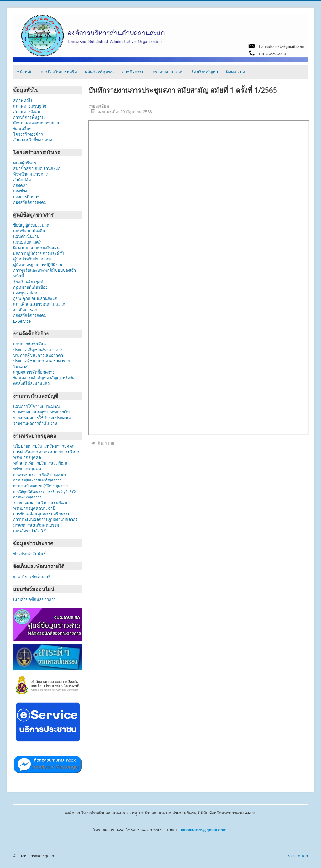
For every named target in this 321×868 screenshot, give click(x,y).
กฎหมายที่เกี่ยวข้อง (30, 287)
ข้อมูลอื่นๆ (27, 129)
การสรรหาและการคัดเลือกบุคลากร (40, 475)
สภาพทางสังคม (27, 112)
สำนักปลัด (34, 180)
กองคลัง (30, 185)
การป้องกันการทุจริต (59, 72)
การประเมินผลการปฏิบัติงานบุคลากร (41, 486)
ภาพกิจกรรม (133, 72)
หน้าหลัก (25, 72)
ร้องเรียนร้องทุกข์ (28, 282)
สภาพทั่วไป (23, 100)
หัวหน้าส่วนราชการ (30, 174)
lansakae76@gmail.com (204, 830)
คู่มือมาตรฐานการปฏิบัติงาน (38, 265)
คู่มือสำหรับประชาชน (32, 259)
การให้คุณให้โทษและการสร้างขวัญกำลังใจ (45, 492)
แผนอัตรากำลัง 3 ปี (30, 531)
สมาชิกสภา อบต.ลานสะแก (37, 168)
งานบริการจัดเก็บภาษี (32, 577)
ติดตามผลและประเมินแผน (36, 248)
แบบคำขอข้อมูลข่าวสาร (34, 600)
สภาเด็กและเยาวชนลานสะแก (39, 304)
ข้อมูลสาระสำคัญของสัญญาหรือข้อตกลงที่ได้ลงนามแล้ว (44, 381)
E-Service (22, 321)
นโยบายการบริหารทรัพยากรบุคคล (44, 446)
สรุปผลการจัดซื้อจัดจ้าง (34, 372)
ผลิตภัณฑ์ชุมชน (99, 72)
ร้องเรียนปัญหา (205, 72)
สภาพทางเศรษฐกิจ (30, 106)
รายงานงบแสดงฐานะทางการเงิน (42, 412)
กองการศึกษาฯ (26, 197)
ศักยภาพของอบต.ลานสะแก (37, 123)
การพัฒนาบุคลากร (27, 497)
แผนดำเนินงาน (26, 237)
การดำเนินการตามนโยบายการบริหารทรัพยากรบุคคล (46, 455)
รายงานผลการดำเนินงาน (35, 423)
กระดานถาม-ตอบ (168, 72)
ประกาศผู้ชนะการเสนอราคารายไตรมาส (42, 364)
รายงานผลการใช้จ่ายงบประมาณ (42, 418)
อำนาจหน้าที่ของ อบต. (33, 140)
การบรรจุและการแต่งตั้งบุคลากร (37, 480)
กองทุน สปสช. (26, 293)
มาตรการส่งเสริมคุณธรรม (36, 525)
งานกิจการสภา (26, 310)
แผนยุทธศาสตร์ (27, 242)
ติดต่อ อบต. (236, 72)
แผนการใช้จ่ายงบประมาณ (37, 406)
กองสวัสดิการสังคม (30, 202)
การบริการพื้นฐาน (29, 117)
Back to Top (297, 856)
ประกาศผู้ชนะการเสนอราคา (38, 355)
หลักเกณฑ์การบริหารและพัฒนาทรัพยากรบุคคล (41, 466)
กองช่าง (26, 191)
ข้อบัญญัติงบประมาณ (32, 225)
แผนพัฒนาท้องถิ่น (29, 231)
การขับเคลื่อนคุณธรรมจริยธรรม (42, 514)
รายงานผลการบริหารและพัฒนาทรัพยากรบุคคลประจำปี (41, 505)
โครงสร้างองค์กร (28, 134)
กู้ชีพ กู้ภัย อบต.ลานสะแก (35, 299)
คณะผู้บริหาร (25, 163)
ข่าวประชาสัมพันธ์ (31, 554)
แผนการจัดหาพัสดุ (29, 344)
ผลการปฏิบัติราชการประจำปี (38, 253)
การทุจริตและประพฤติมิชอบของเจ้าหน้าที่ (45, 273)
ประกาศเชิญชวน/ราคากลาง (38, 350)
